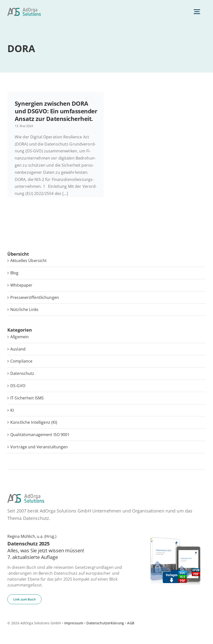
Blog (14, 273)
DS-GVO (18, 386)
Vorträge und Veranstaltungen (39, 447)
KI (12, 410)
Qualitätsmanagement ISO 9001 (40, 435)
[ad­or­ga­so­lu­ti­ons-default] (24, 10)
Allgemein (20, 337)
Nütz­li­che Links (24, 309)
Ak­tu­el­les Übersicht (28, 261)
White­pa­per (21, 285)
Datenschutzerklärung (105, 623)
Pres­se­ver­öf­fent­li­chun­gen (35, 297)
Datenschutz (22, 373)
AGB (131, 623)
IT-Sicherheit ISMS (27, 398)
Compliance (21, 361)
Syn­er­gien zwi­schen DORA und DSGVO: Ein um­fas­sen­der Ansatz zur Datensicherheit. (56, 111)
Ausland (18, 349)
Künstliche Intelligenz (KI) (34, 422)
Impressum (74, 623)
